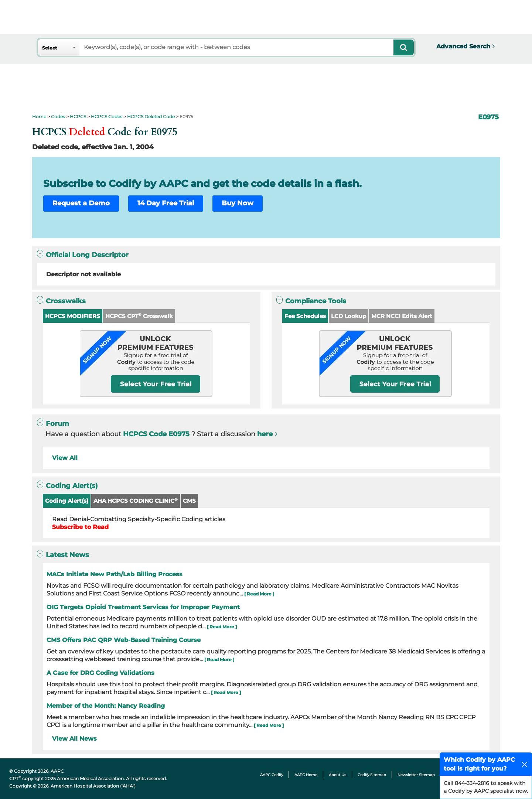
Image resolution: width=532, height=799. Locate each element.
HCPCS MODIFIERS (73, 316)
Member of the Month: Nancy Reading (106, 706)
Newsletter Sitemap (416, 775)
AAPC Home (306, 775)
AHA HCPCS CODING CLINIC (136, 501)
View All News (74, 739)
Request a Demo (81, 203)
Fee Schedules (305, 316)
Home (39, 117)
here (265, 434)
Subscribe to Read (80, 527)
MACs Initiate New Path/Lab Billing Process (115, 574)
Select (50, 48)
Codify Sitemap (372, 775)
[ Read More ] (259, 594)
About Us (337, 775)
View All (65, 458)
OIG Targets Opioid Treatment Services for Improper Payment (143, 607)
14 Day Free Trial (166, 203)
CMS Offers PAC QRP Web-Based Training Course (124, 640)
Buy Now (238, 203)
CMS (189, 501)
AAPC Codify (272, 775)
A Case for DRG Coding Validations (100, 673)
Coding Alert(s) (67, 501)
